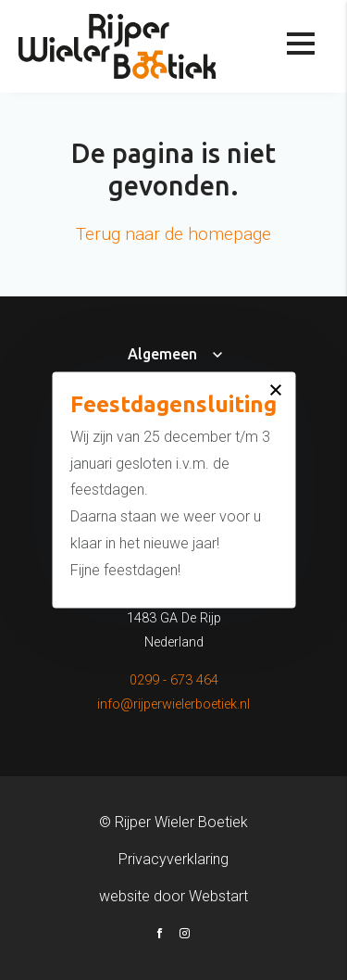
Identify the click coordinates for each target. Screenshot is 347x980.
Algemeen (162, 354)
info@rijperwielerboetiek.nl (173, 704)
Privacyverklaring (173, 859)
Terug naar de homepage (173, 234)
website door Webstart (173, 896)
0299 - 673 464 (174, 680)
